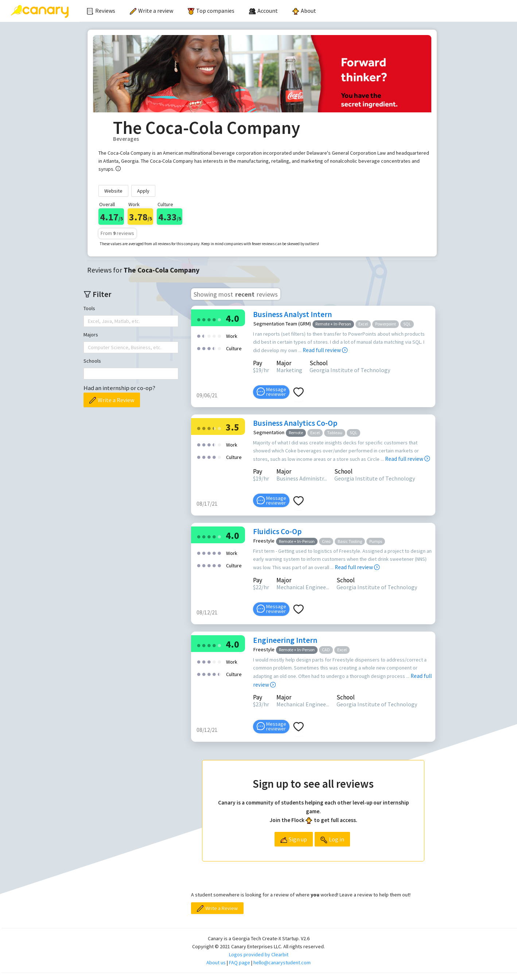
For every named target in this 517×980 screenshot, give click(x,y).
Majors (91, 335)
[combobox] (89, 321)
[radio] (199, 319)
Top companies (211, 11)
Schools (92, 361)
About (304, 11)
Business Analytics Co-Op (295, 423)
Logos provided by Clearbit (259, 954)
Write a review (151, 11)
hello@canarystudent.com (282, 962)
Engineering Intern (285, 640)
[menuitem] (101, 11)
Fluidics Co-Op (277, 531)
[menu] (298, 11)
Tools (89, 308)
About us (216, 962)
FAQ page (240, 962)
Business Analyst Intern (292, 314)
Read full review (325, 350)
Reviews (101, 11)
